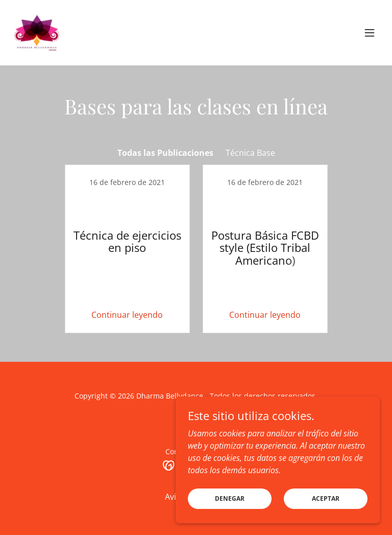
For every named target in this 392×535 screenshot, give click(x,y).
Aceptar (326, 498)
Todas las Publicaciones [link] (165, 153)
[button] (370, 33)
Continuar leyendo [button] (127, 315)
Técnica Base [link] (250, 153)
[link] (37, 33)
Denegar (230, 498)
